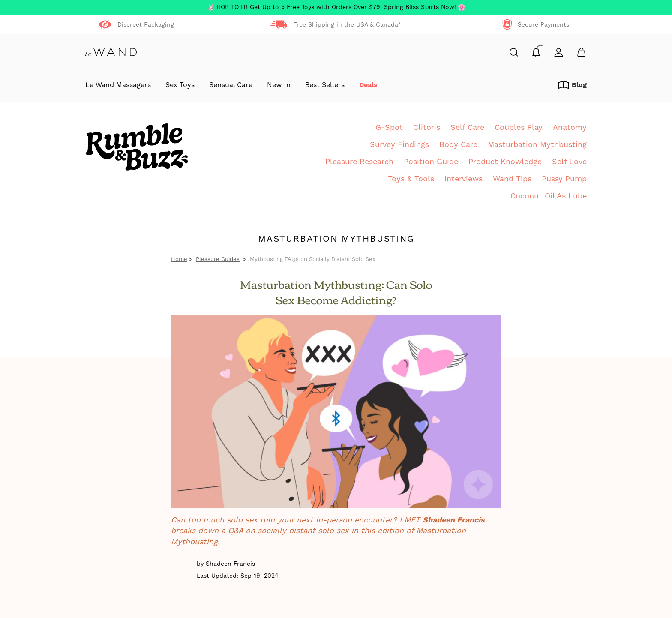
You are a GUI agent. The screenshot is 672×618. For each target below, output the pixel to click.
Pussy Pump (564, 178)
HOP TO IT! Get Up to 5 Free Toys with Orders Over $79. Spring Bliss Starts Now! (336, 7)
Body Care (458, 144)
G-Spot (389, 127)
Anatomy (570, 127)
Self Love (569, 161)
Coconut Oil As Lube (549, 196)
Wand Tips (512, 178)
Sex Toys (180, 85)
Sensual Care (231, 85)
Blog (572, 85)
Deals (368, 85)
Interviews (463, 178)
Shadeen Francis (454, 520)
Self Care (467, 127)
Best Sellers (325, 85)
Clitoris (427, 127)
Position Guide (431, 161)
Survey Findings (399, 144)
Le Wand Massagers (118, 85)
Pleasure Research (359, 161)
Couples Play (519, 127)
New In (279, 85)
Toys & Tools (411, 178)
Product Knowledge (505, 161)
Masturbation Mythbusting (537, 144)
